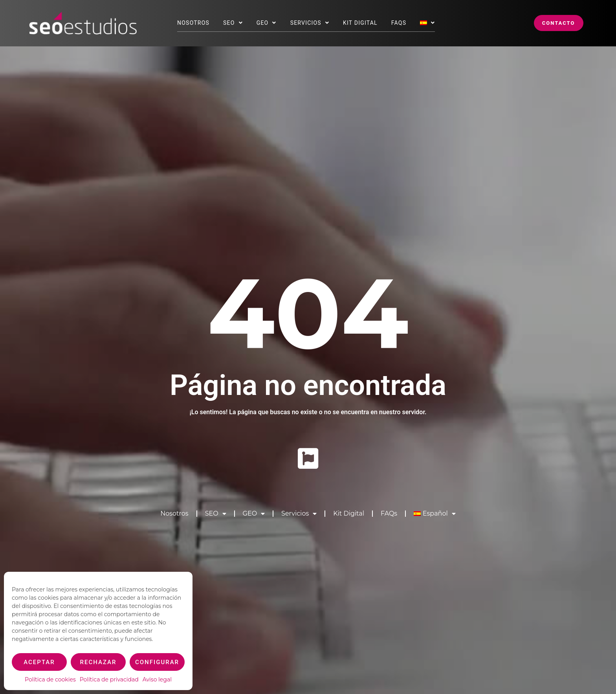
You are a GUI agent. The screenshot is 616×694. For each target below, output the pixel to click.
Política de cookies (50, 679)
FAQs (399, 23)
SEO (233, 23)
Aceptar (39, 662)
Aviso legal (157, 679)
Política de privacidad (109, 679)
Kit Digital (360, 23)
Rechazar (98, 662)
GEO (267, 23)
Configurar (157, 662)
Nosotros (193, 23)
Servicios (310, 23)
